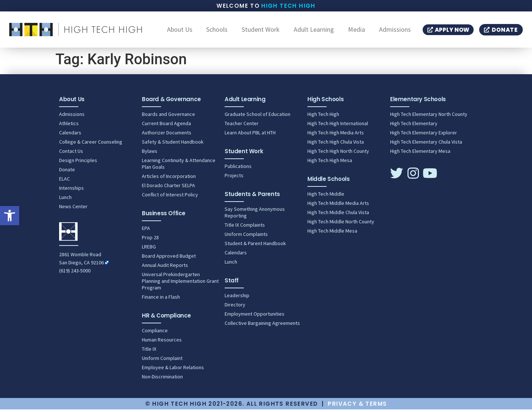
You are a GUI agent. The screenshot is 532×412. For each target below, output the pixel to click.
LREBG (149, 249)
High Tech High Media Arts (336, 135)
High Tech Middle (326, 196)
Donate (67, 172)
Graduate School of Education (258, 117)
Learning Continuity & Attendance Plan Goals (179, 166)
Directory (235, 307)
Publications (238, 169)
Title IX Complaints (245, 227)
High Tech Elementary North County (429, 117)
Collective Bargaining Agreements (262, 326)
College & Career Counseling (91, 144)
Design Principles (78, 163)
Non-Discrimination (162, 379)
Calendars (70, 135)
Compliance (155, 333)
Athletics (69, 126)
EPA (146, 231)
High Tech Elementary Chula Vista (426, 144)
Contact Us (71, 154)
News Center (73, 209)
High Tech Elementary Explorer (424, 135)
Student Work (261, 31)
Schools (217, 31)
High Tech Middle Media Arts (338, 206)
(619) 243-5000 (75, 273)
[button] (10, 216)
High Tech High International (338, 126)
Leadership (237, 298)
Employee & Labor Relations (173, 370)
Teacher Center (242, 126)
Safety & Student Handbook (173, 144)
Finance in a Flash (161, 299)
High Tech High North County (338, 154)
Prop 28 (150, 240)
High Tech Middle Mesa (332, 233)
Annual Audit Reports (165, 268)
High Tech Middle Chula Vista (338, 215)
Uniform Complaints (246, 237)
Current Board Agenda (166, 126)
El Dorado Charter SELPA (168, 188)
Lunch (65, 200)
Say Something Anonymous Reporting (255, 215)
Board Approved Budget (169, 258)
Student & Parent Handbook (255, 246)
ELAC (64, 181)
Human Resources (162, 342)
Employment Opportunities (255, 316)
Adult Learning (314, 31)
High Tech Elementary (414, 126)
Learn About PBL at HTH (250, 135)
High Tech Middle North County (341, 224)
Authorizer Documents (167, 135)
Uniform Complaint (162, 361)
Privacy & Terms (357, 406)
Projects (234, 178)
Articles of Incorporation (169, 179)
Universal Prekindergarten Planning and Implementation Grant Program (180, 284)
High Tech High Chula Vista (336, 144)
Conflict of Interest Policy (170, 197)
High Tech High (288, 6)
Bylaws (150, 154)
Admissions (395, 31)
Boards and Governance (168, 117)
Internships (71, 190)
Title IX (149, 351)
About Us (180, 31)
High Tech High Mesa (330, 163)
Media (357, 31)
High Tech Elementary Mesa (420, 154)
